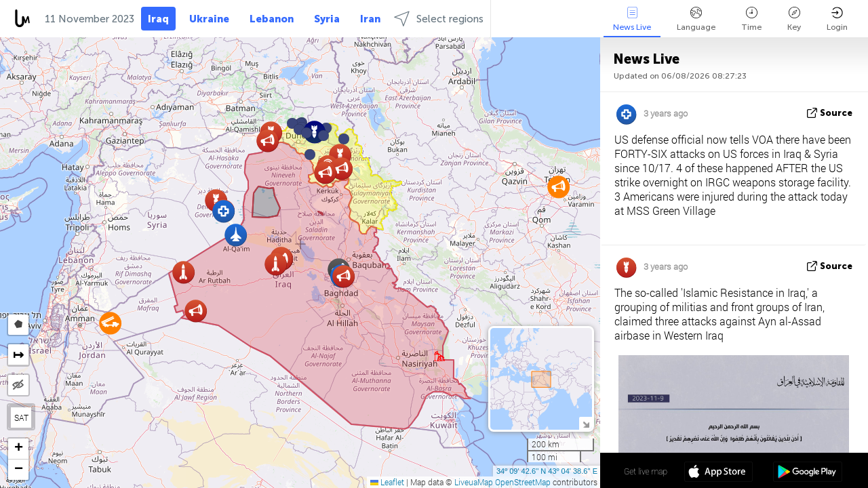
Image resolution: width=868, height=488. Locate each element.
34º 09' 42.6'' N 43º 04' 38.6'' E (547, 471)
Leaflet (387, 482)
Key (794, 19)
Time (751, 19)
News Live (632, 19)
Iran (370, 19)
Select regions (439, 19)
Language (696, 19)
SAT (21, 418)
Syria (327, 19)
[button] (323, 136)
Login (837, 19)
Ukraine (209, 19)
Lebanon (272, 19)
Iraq (158, 19)
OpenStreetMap (523, 482)
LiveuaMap (474, 482)
